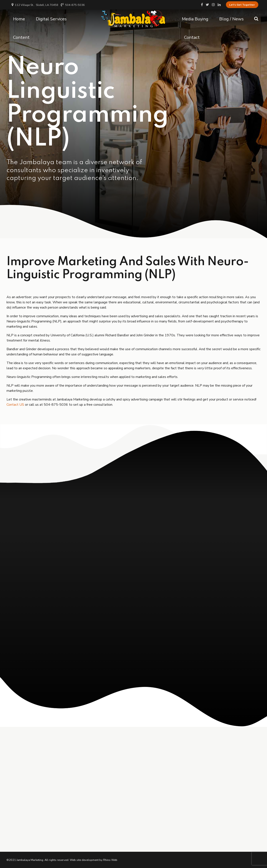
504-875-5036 (56, 405)
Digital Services (51, 19)
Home (19, 19)
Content (21, 37)
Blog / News (231, 19)
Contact (192, 37)
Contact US (15, 405)
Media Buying (195, 19)
